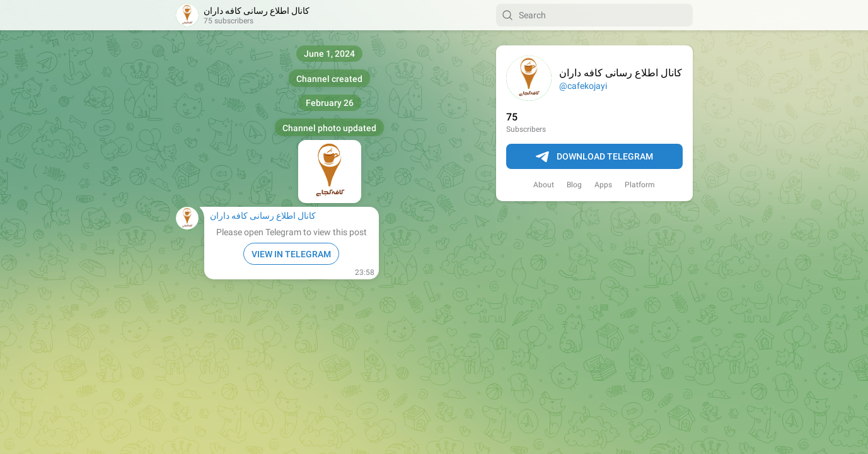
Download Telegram (594, 157)
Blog (574, 185)
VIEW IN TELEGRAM (291, 254)
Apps (603, 185)
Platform (640, 185)
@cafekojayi (583, 86)
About (544, 185)
